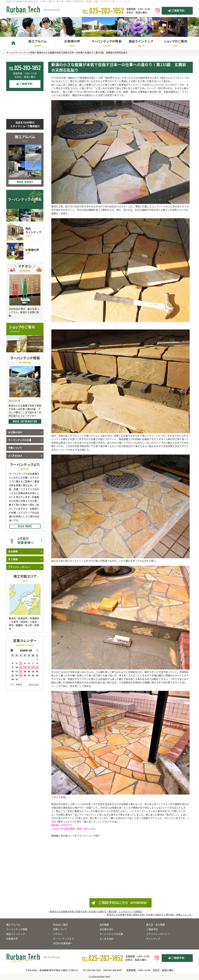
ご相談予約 (152, 929)
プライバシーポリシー (158, 934)
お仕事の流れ (106, 929)
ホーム (9, 52)
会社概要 (104, 925)
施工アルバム (13, 925)
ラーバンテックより (63, 939)
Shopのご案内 (60, 925)
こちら (92, 829)
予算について (60, 929)
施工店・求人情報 (155, 925)
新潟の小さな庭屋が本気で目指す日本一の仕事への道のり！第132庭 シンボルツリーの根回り (96, 911)
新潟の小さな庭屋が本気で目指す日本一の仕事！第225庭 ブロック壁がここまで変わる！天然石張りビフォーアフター (25, 411)
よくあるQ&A (106, 939)
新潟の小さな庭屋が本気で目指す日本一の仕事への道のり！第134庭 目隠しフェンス (149, 915)
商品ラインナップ (16, 934)
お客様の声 (12, 939)
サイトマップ (153, 939)
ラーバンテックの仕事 (111, 934)
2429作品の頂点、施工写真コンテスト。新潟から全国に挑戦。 (24, 312)
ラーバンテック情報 (25, 52)
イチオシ (58, 934)
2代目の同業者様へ (63, 943)
